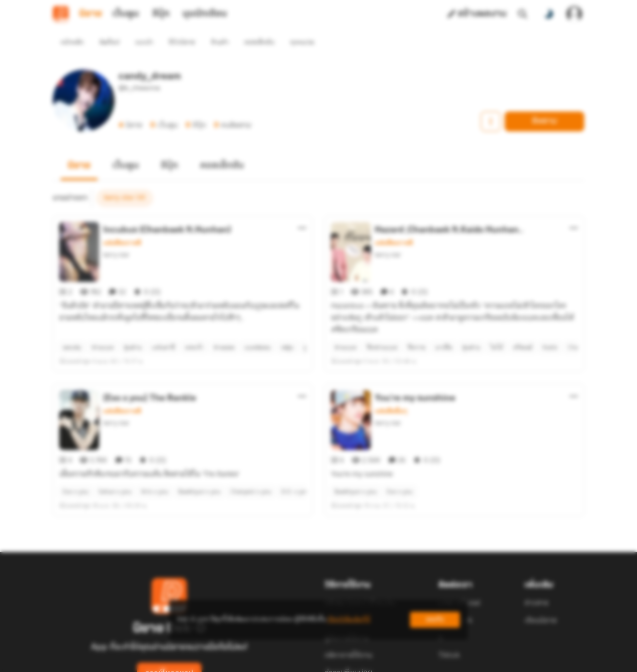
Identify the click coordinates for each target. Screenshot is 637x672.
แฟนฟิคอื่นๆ (391, 375)
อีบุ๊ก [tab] (161, 14)
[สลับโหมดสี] (548, 14)
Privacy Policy (390, 660)
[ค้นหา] (523, 14)
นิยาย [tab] (91, 14)
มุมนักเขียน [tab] (205, 14)
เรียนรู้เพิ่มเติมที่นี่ (349, 619)
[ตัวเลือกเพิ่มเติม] (302, 210)
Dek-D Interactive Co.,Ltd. (284, 660)
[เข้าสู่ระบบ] (574, 14)
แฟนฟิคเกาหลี (122, 225)
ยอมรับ (435, 619)
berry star (116, 237)
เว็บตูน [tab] (126, 14)
